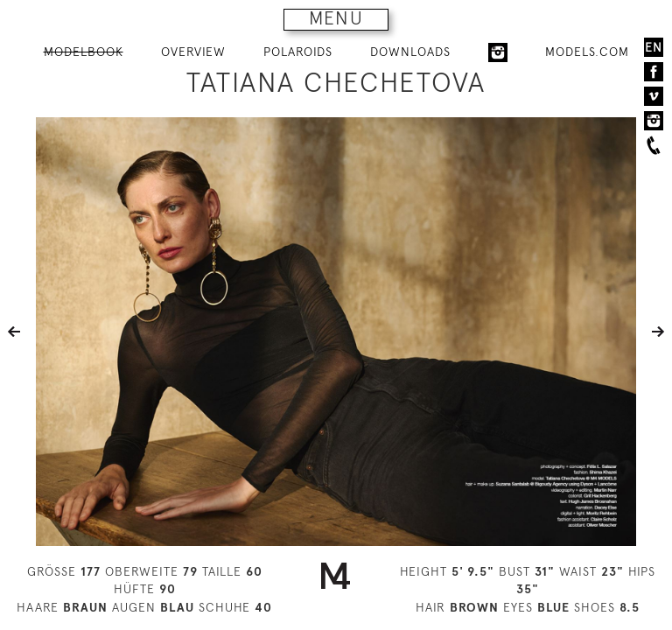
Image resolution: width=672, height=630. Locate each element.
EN (654, 47)
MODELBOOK (84, 52)
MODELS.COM (587, 52)
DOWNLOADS (410, 52)
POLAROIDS (298, 52)
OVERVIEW (193, 52)
